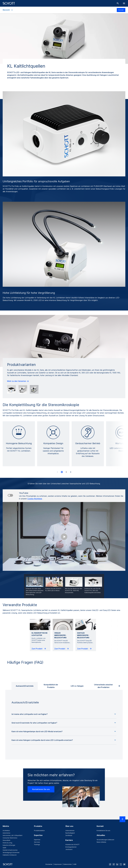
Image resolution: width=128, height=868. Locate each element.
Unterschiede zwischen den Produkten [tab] (103, 686)
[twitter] (121, 864)
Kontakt (121, 10)
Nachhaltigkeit (70, 833)
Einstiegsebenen (71, 847)
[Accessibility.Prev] (57, 472)
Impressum (58, 864)
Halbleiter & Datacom (10, 855)
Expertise (37, 840)
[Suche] (118, 3)
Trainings (37, 845)
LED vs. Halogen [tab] (77, 686)
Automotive (6, 833)
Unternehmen (70, 831)
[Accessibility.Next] (71, 472)
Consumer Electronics (10, 838)
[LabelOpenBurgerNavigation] (124, 3)
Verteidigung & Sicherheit (11, 853)
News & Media (101, 842)
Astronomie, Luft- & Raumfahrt (13, 835)
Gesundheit (6, 840)
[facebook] (110, 864)
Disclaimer (49, 864)
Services (37, 842)
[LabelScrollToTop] (122, 819)
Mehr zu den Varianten (18, 381)
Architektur (6, 831)
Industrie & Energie (9, 845)
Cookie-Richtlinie (35, 499)
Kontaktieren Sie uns (41, 789)
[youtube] (124, 864)
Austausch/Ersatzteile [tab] (25, 686)
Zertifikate (69, 835)
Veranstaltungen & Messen (105, 840)
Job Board (69, 849)
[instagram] (114, 864)
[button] (64, 714)
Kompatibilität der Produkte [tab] (51, 686)
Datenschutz (68, 864)
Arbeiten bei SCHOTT (72, 845)
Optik (4, 848)
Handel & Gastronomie (10, 850)
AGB (75, 864)
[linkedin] (117, 864)
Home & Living (7, 843)
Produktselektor (39, 831)
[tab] (62, 472)
